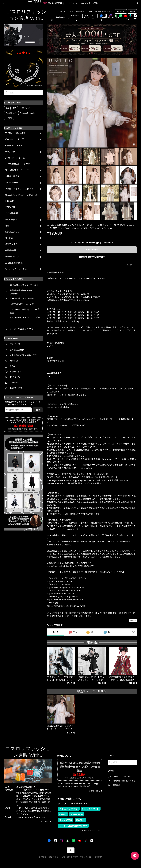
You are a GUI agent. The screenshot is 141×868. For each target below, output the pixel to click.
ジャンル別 (10, 152)
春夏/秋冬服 (11, 251)
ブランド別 (10, 207)
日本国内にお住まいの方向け (92, 257)
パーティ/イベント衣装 (16, 269)
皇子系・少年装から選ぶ (110, 19)
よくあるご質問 (78, 11)
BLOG (132, 11)
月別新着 (9, 238)
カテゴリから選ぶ (61, 19)
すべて (55, 632)
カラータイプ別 (12, 257)
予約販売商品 (11, 220)
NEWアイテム (11, 244)
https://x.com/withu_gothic (60, 581)
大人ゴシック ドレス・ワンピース (21, 195)
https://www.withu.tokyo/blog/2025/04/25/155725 (70, 566)
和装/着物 (10, 201)
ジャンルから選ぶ (85, 19)
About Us (121, 11)
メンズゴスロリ (12, 232)
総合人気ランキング (14, 139)
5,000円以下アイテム (15, 158)
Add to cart (92, 250)
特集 (7, 226)
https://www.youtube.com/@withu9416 (65, 600)
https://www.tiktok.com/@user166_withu (66, 606)
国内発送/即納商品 (14, 263)
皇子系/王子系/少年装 (15, 133)
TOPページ (63, 11)
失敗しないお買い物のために (101, 11)
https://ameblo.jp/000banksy (60, 594)
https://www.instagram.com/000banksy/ (66, 425)
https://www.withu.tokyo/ (59, 407)
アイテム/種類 (12, 183)
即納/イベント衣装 (14, 146)
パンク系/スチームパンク (17, 170)
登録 (38, 410)
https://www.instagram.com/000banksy (65, 588)
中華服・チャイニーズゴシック (20, 189)
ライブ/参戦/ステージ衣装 (17, 164)
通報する (133, 620)
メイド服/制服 (12, 214)
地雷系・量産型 (12, 176)
